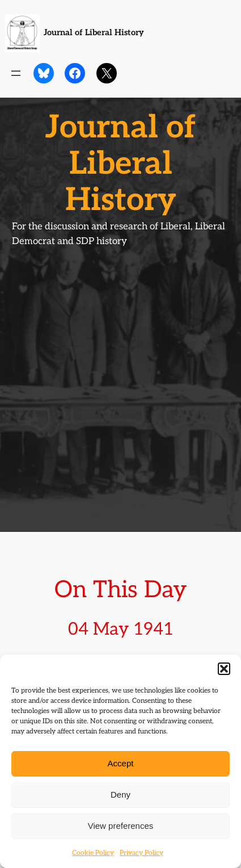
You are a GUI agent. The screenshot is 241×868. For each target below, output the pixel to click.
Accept (121, 763)
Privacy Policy (141, 853)
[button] (224, 669)
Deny (120, 794)
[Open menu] (16, 73)
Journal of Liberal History (94, 33)
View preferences (121, 826)
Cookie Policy (93, 853)
